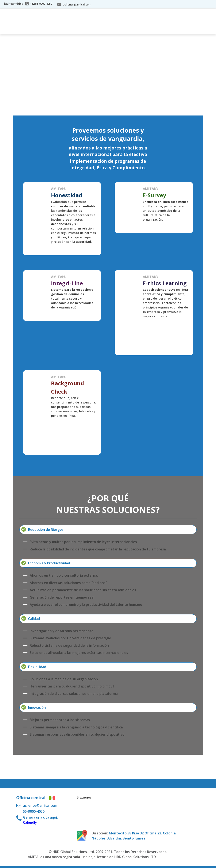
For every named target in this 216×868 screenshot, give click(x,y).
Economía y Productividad (49, 563)
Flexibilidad (37, 667)
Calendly (30, 822)
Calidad (34, 619)
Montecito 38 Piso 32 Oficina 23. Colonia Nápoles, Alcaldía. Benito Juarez (134, 836)
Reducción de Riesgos (46, 530)
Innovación (37, 708)
